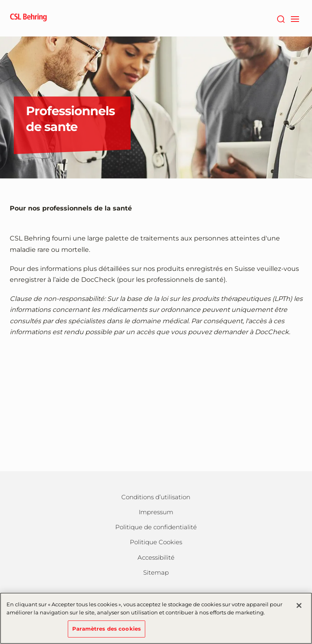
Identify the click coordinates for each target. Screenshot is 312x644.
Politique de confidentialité (156, 527)
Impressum (156, 512)
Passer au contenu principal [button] (0, 0)
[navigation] (295, 18)
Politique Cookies (156, 542)
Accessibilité (156, 557)
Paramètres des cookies (107, 629)
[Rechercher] (281, 18)
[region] (156, 618)
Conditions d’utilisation (156, 497)
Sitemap (156, 572)
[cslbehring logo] (28, 18)
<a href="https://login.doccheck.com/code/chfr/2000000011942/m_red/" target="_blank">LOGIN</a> (156, 400)
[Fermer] (299, 605)
